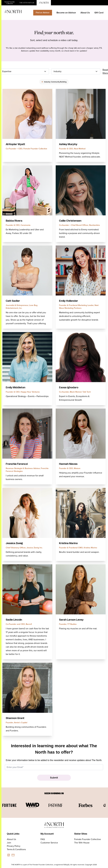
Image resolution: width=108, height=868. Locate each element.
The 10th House (82, 843)
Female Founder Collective (88, 839)
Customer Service (49, 843)
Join (9, 843)
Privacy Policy (14, 846)
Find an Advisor (43, 13)
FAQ (43, 839)
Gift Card (99, 13)
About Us (85, 13)
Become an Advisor (66, 13)
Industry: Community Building (54, 82)
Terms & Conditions (16, 849)
